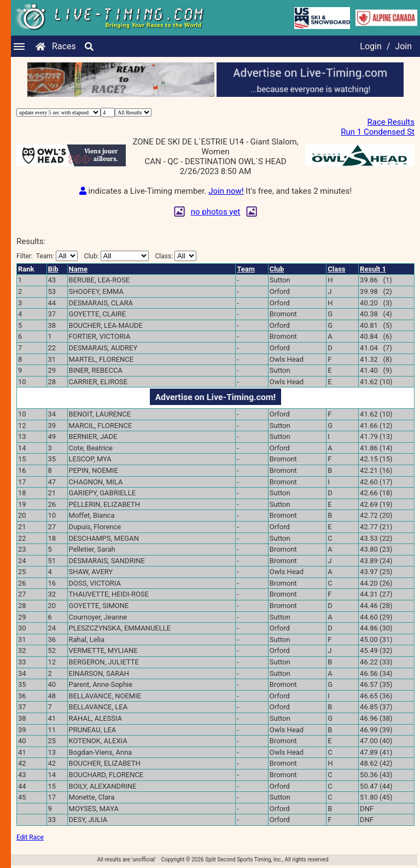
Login (371, 46)
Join (403, 46)
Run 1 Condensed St (378, 132)
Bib (53, 269)
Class (336, 269)
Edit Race (30, 837)
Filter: (47, 256)
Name (78, 269)
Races (64, 46)
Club (277, 269)
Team (246, 269)
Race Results (391, 122)
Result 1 (373, 269)
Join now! (226, 191)
